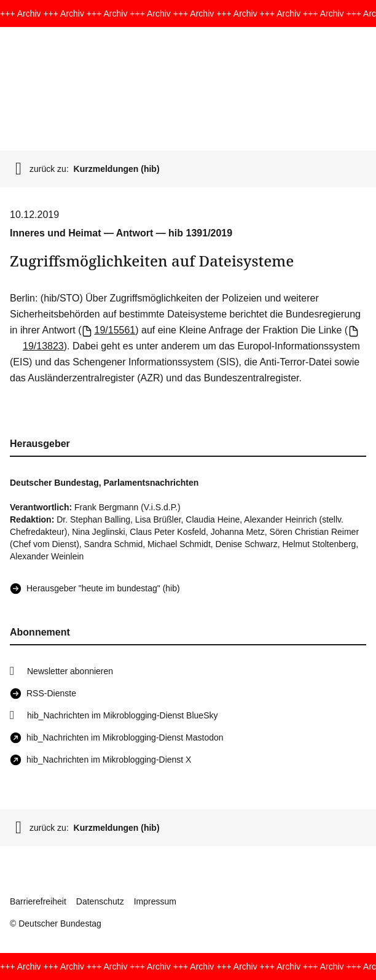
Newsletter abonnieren (70, 671)
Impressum (155, 901)
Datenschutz (100, 901)
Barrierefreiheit (38, 901)
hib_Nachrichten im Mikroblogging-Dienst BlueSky (122, 715)
